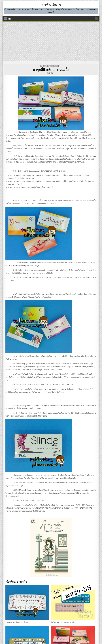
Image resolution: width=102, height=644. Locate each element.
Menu (9, 19)
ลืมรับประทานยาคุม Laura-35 (62, 622)
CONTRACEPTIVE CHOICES (50, 66)
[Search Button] (96, 19)
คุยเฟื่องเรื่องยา (51, 5)
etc (59, 66)
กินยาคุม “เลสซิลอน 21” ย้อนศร (17, 622)
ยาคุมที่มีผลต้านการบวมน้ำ (51, 69)
